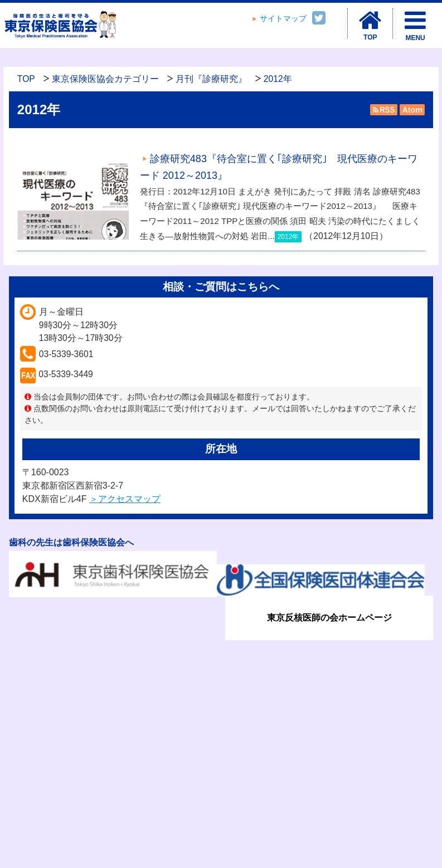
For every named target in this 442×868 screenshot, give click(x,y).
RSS (384, 110)
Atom (411, 110)
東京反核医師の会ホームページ (329, 618)
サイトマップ (283, 19)
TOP (26, 79)
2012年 (278, 79)
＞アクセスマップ (125, 499)
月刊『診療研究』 (211, 79)
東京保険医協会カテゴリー (105, 79)
